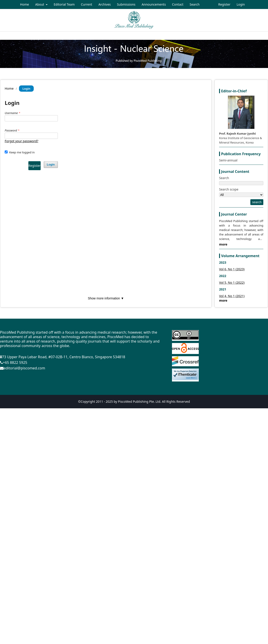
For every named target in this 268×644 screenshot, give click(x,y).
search (257, 202)
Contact (178, 4)
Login (241, 4)
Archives (105, 4)
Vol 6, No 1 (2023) (232, 269)
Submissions (126, 4)
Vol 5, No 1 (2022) (232, 283)
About (40, 4)
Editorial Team (64, 4)
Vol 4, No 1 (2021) (232, 296)
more (223, 244)
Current (86, 4)
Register (224, 4)
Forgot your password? (21, 141)
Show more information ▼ (106, 298)
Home (25, 4)
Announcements (154, 4)
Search (195, 4)
